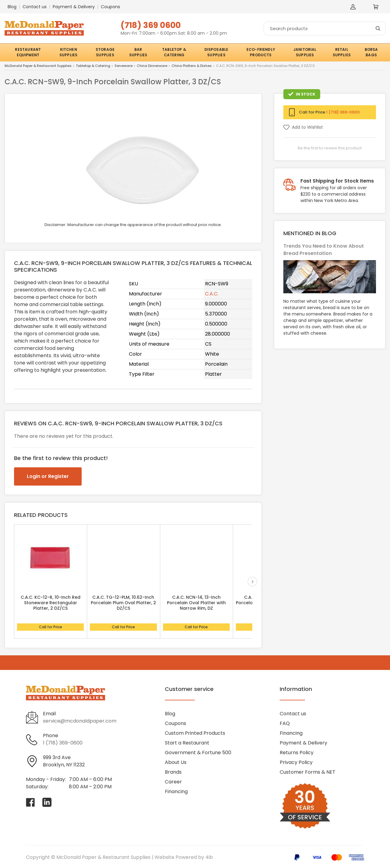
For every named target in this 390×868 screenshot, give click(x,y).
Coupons (110, 7)
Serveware (124, 66)
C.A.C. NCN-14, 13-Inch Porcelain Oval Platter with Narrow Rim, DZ (196, 603)
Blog (12, 7)
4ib (209, 857)
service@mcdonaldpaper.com (80, 721)
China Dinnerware (152, 66)
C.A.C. (212, 294)
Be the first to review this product (330, 148)
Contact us (35, 7)
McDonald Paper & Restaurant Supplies (38, 66)
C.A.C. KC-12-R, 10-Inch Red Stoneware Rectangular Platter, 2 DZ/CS (51, 603)
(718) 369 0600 (151, 25)
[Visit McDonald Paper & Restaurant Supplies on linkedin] (47, 802)
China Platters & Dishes (192, 66)
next (252, 582)
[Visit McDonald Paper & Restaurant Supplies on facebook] (30, 802)
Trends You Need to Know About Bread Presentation (324, 250)
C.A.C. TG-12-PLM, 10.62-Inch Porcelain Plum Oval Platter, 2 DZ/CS (123, 603)
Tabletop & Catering (93, 66)
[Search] (324, 28)
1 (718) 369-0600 (343, 112)
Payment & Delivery (74, 7)
